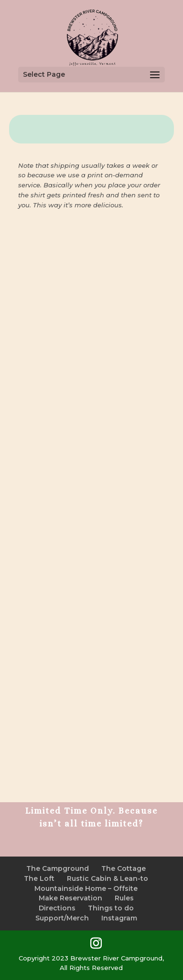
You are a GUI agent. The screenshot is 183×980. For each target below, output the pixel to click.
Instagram (119, 918)
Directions (57, 908)
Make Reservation (70, 898)
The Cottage (124, 868)
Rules (124, 898)
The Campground (58, 868)
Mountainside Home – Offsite (86, 888)
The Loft (39, 878)
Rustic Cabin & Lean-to (108, 878)
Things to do (111, 908)
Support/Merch (62, 918)
